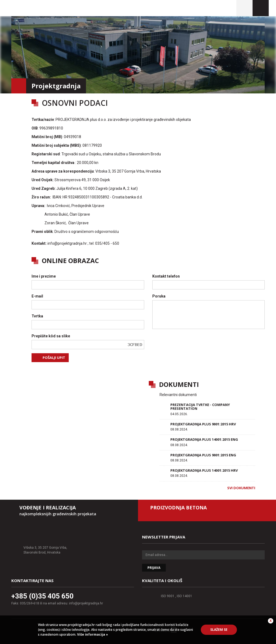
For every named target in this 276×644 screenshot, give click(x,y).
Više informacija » (92, 634)
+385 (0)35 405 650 (42, 596)
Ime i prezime (44, 276)
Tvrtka (37, 316)
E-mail (37, 296)
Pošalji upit (54, 358)
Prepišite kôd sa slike (51, 336)
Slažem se (219, 630)
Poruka (159, 296)
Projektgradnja (48, 8)
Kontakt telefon (166, 276)
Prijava (154, 568)
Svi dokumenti (241, 488)
